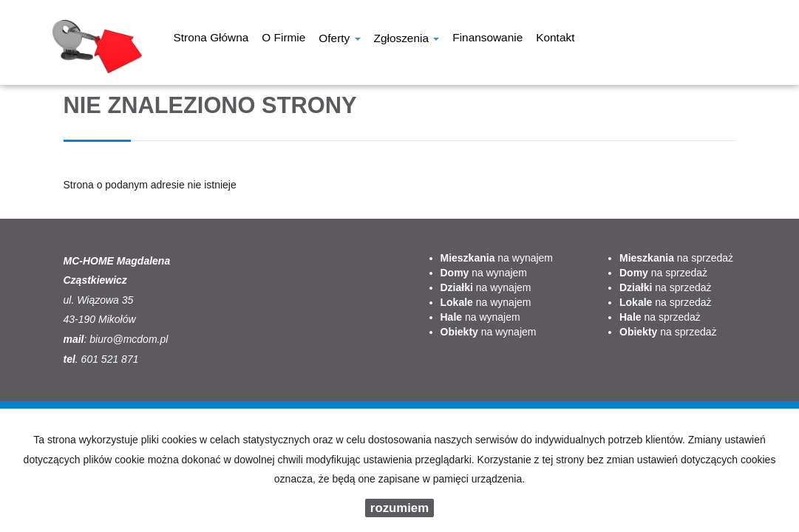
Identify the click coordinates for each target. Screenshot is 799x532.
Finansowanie (487, 39)
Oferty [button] (339, 40)
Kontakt (555, 39)
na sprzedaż (676, 258)
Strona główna (211, 39)
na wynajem (497, 258)
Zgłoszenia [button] (407, 40)
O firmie (283, 39)
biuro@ (106, 339)
